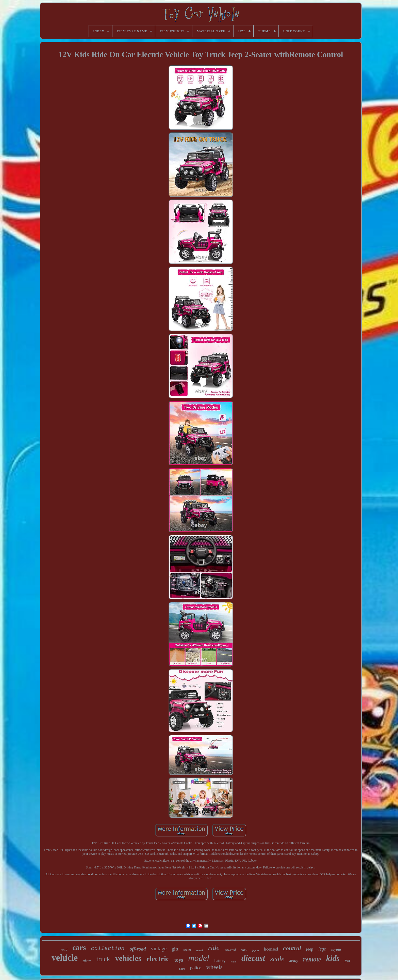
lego (322, 949)
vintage (159, 948)
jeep (310, 949)
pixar (87, 961)
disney (294, 961)
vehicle (65, 958)
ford (347, 961)
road (64, 950)
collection (108, 949)
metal (200, 950)
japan (256, 950)
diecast (253, 958)
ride (214, 948)
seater (187, 950)
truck (103, 959)
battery (220, 961)
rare (182, 968)
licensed (271, 949)
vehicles (128, 958)
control (292, 948)
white (234, 962)
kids (333, 958)
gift (175, 949)
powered (230, 950)
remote (312, 959)
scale (277, 959)
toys (179, 960)
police (196, 968)
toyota (336, 950)
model (199, 958)
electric (158, 959)
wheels (214, 967)
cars (79, 947)
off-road (138, 949)
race (244, 950)
